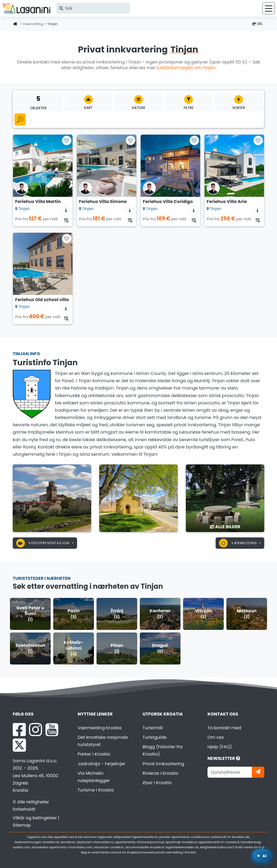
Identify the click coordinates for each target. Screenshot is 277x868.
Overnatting (33, 24)
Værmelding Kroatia (100, 728)
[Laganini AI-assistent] (262, 856)
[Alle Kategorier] (20, 119)
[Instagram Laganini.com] (35, 730)
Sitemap (22, 825)
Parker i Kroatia (94, 754)
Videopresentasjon (44, 543)
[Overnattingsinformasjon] (66, 210)
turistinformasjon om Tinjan (186, 68)
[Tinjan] (52, 498)
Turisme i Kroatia (96, 790)
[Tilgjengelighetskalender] (66, 220)
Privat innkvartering (163, 764)
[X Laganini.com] (19, 745)
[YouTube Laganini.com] (52, 730)
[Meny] (269, 8)
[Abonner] (258, 772)
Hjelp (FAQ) (220, 747)
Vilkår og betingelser (35, 818)
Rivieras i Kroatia (160, 773)
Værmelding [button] (239, 543)
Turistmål (153, 728)
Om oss (216, 737)
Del (258, 24)
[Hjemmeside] (15, 24)
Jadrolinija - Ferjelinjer (101, 764)
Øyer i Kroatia (157, 783)
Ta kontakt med (224, 728)
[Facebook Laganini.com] (19, 730)
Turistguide (155, 737)
